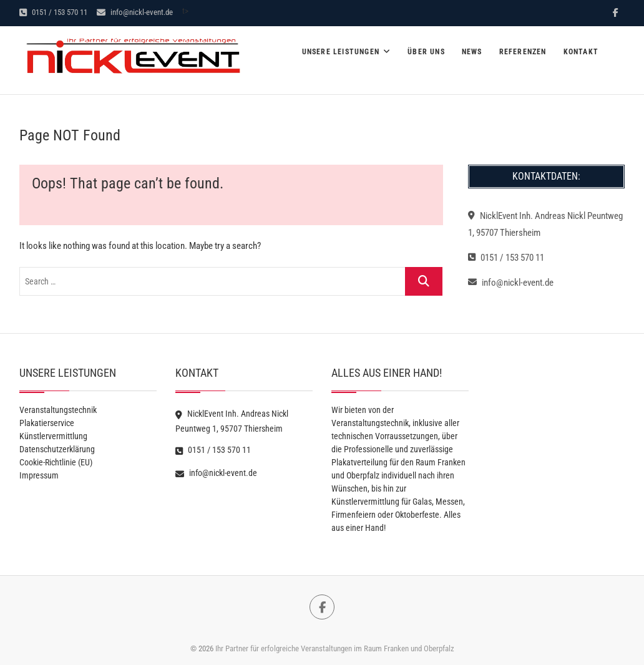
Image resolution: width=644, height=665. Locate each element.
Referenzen (523, 52)
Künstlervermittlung (53, 436)
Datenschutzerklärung (57, 449)
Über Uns (426, 52)
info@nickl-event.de (135, 12)
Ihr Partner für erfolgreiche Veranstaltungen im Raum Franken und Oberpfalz (335, 648)
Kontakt (581, 52)
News (472, 52)
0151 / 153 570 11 (53, 12)
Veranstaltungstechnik (58, 410)
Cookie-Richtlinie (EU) (56, 462)
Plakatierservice (47, 423)
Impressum (39, 475)
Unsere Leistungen (341, 52)
